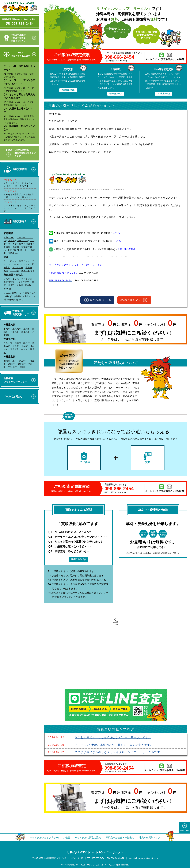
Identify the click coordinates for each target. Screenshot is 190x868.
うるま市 (8, 343)
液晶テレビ (9, 237)
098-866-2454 (22, 24)
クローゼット (10, 261)
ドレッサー (18, 268)
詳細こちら (79, 559)
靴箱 (6, 271)
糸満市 (27, 329)
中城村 (24, 349)
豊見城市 (17, 329)
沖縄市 (18, 343)
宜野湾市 (15, 349)
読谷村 (27, 343)
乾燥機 (16, 247)
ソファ (26, 264)
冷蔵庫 (7, 247)
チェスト (26, 271)
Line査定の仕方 (163, 94)
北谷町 (24, 346)
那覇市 (7, 329)
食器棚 (29, 268)
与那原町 (15, 332)
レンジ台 (15, 271)
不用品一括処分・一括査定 (120, 838)
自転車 (7, 279)
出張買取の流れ (116, 94)
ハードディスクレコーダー (16, 250)
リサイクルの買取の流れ (88, 838)
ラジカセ (12, 244)
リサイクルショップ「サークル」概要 (50, 838)
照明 (21, 244)
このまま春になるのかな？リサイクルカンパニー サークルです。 (20, 208)
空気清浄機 (27, 247)
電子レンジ (22, 241)
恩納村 (11, 364)
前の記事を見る (98, 300)
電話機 (29, 244)
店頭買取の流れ (68, 90)
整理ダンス (24, 261)
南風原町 (26, 332)
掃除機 (11, 253)
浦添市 (16, 346)
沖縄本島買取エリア (150, 838)
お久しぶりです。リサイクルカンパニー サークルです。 (113, 738)
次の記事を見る (134, 300)
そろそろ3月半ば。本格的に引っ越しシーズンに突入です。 (114, 745)
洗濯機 (11, 241)
